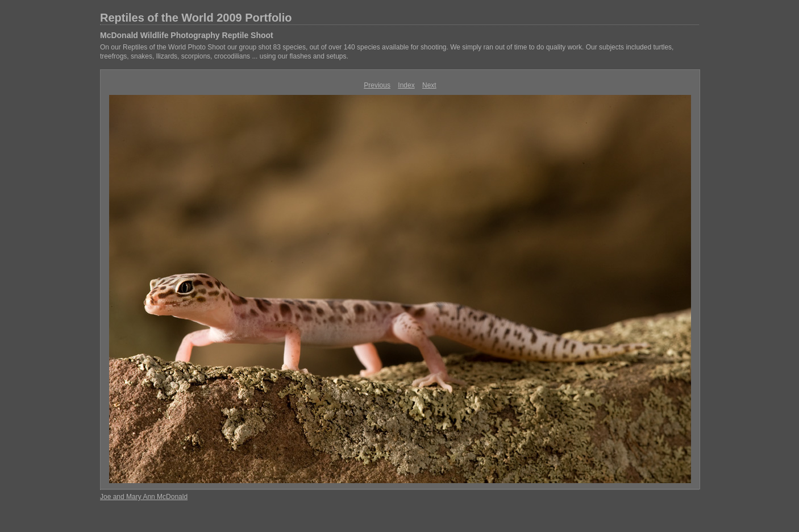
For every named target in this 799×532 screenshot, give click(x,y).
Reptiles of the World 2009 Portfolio (196, 18)
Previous (377, 85)
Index (406, 85)
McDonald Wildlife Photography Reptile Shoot (187, 35)
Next (429, 85)
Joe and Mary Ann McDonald (144, 497)
